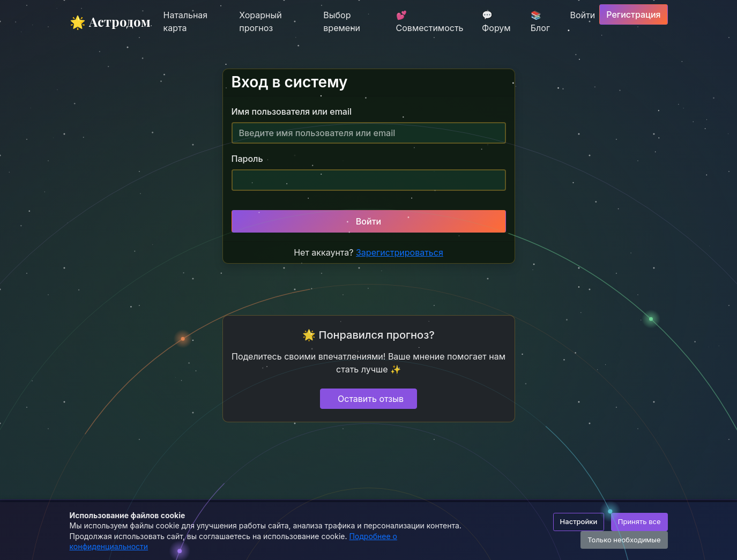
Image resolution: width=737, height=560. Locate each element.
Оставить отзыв (371, 399)
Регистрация (633, 14)
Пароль (247, 159)
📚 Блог (540, 21)
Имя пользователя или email (292, 111)
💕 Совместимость (430, 21)
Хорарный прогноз (260, 21)
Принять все (639, 521)
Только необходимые (624, 540)
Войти (583, 15)
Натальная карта (186, 21)
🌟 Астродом (110, 21)
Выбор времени (342, 21)
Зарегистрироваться (400, 252)
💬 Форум (496, 21)
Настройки (579, 521)
